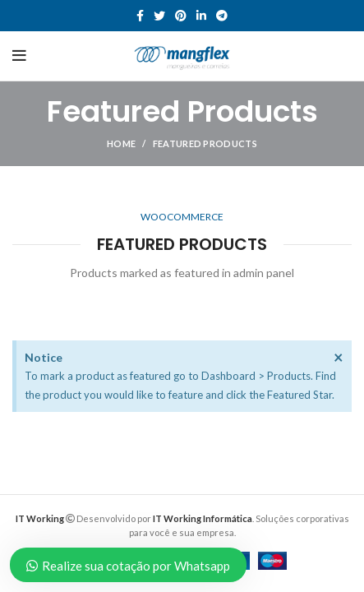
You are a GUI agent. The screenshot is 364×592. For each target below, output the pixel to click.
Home (121, 143)
